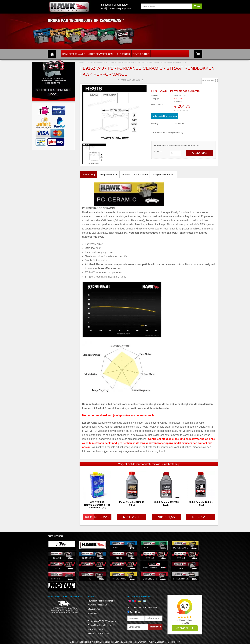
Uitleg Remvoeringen (100, 54)
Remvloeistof (141, 54)
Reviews (126, 175)
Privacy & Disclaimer (157, 642)
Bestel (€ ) (200, 153)
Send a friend (141, 175)
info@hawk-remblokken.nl (102, 625)
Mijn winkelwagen (112, 9)
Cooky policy (174, 642)
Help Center (123, 54)
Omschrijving (88, 175)
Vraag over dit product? (164, 175)
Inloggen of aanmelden (116, 5)
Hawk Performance (74, 54)
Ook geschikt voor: (108, 175)
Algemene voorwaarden (135, 642)
